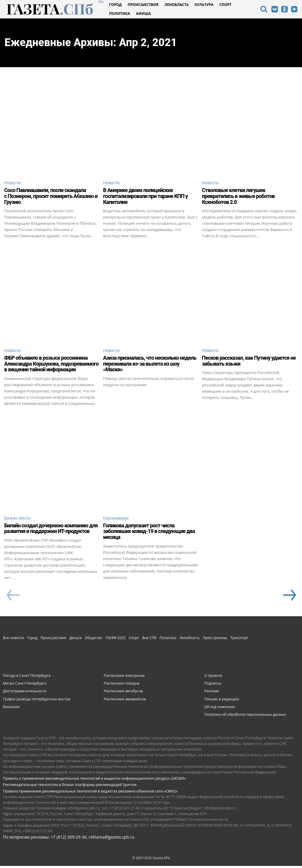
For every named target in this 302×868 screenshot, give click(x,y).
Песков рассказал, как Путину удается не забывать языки (249, 362)
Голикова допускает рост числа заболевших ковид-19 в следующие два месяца (149, 533)
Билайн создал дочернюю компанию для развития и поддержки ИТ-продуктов (51, 530)
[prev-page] (13, 597)
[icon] (264, 10)
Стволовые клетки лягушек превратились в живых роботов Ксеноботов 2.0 (238, 197)
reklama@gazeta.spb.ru (111, 839)
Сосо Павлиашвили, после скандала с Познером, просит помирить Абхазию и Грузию (51, 197)
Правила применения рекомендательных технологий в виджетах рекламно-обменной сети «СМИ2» (90, 793)
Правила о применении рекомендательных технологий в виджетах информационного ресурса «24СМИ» (94, 780)
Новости (13, 183)
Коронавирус (117, 520)
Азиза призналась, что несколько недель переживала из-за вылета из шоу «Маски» (150, 365)
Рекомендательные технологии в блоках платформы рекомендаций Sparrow (70, 787)
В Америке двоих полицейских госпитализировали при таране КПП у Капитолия (146, 197)
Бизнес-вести (19, 520)
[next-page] (289, 597)
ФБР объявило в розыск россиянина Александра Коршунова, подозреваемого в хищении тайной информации (51, 365)
